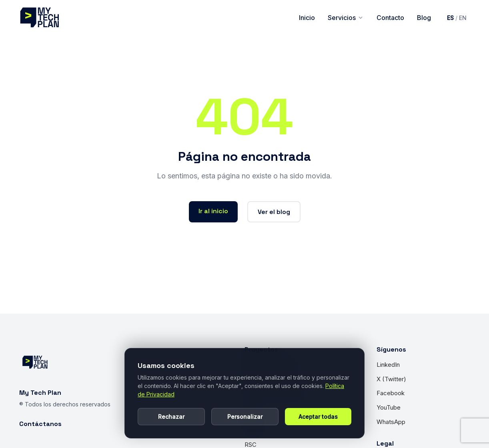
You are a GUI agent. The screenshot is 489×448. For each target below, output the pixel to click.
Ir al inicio (213, 211)
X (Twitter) (391, 379)
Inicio (307, 18)
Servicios (346, 18)
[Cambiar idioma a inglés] (457, 18)
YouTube (389, 407)
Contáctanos (40, 424)
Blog (424, 18)
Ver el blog (274, 212)
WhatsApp (391, 422)
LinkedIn (388, 365)
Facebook (391, 393)
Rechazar (171, 417)
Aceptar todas (318, 417)
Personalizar (245, 417)
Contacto (390, 18)
